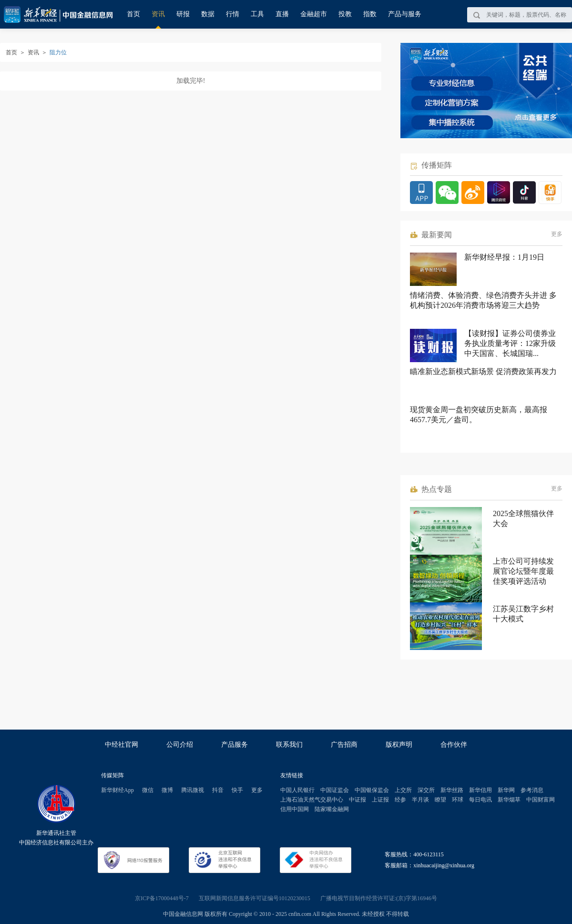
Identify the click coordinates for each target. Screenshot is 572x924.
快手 (237, 790)
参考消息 (532, 790)
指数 (370, 14)
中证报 (357, 800)
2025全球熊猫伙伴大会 (523, 518)
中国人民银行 (297, 790)
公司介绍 (180, 745)
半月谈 (420, 800)
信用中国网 (295, 809)
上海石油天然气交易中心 (312, 800)
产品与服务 (405, 14)
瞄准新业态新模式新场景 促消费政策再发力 (483, 371)
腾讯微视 (193, 790)
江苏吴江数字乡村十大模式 (523, 614)
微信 (148, 790)
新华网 (506, 790)
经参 (400, 800)
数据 (208, 14)
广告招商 (344, 745)
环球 (458, 800)
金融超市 (314, 14)
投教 (345, 14)
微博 (167, 790)
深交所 (426, 790)
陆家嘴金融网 (332, 809)
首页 (133, 14)
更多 (557, 234)
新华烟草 (509, 800)
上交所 (403, 790)
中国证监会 (335, 790)
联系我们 (289, 745)
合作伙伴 (454, 745)
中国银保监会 (372, 790)
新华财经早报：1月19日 (504, 257)
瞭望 (440, 800)
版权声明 (399, 745)
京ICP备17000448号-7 (162, 898)
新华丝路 (452, 790)
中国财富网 (541, 800)
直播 (282, 14)
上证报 (380, 800)
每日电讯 (480, 800)
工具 (257, 14)
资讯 (158, 14)
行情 (233, 14)
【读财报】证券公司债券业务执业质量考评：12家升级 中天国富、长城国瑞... (510, 343)
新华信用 (480, 790)
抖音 (218, 790)
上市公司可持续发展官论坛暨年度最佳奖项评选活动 (523, 571)
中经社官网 (122, 745)
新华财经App (117, 790)
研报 (183, 14)
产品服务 (235, 745)
